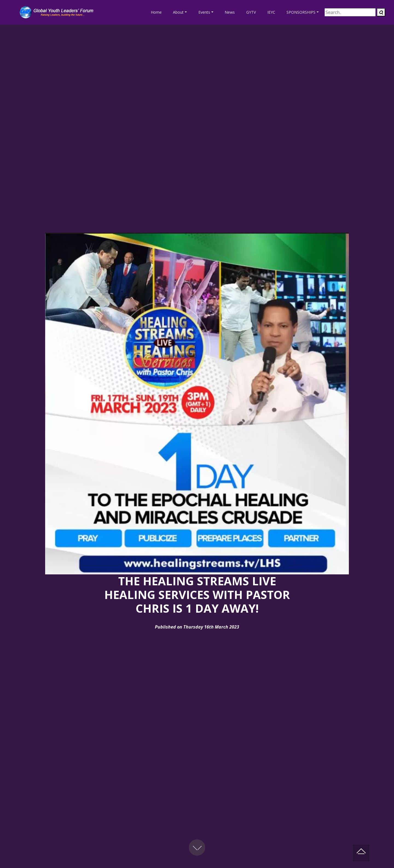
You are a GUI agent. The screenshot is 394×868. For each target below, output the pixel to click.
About (178, 12)
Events (204, 12)
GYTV (251, 12)
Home (156, 12)
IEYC (271, 12)
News (230, 12)
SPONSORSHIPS (301, 12)
